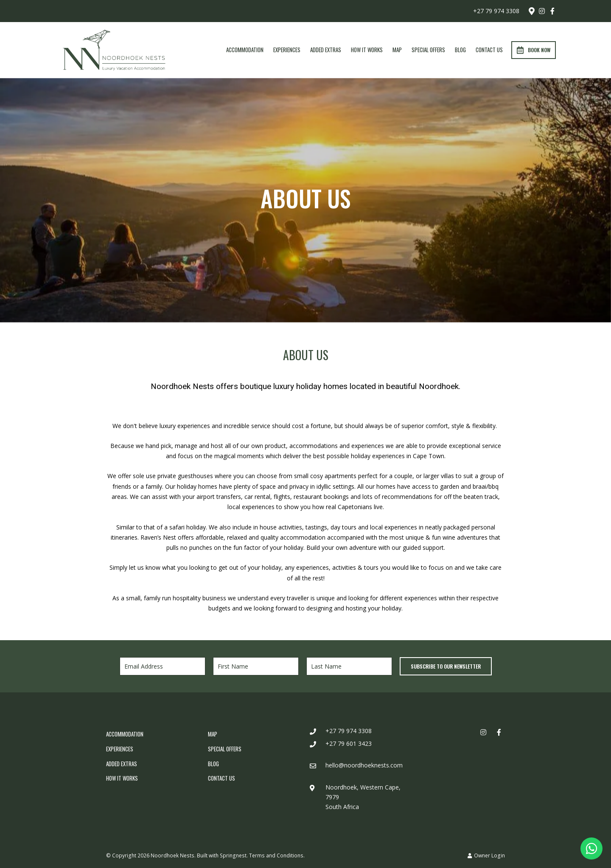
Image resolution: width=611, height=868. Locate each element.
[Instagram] (542, 11)
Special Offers (428, 50)
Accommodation (245, 50)
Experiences (287, 50)
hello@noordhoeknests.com (364, 765)
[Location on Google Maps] (531, 11)
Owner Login (486, 855)
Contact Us (489, 50)
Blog (460, 50)
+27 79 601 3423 (349, 743)
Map (397, 50)
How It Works (367, 50)
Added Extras (326, 50)
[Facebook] (552, 11)
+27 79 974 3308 (496, 11)
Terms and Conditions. (277, 855)
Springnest (233, 855)
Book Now (534, 50)
